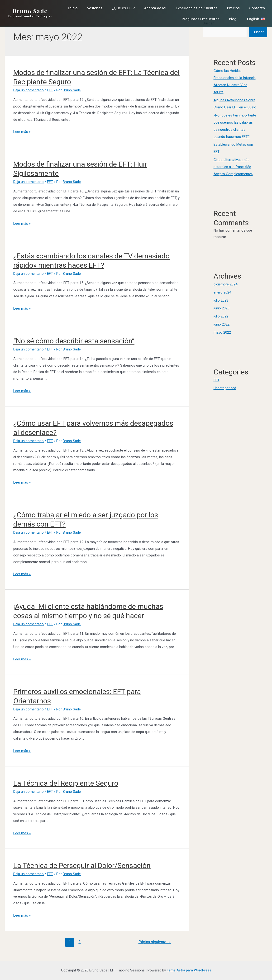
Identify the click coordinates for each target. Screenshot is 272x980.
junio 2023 (222, 308)
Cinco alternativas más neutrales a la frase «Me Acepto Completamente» (233, 167)
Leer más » (22, 132)
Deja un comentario (29, 90)
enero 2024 (222, 292)
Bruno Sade (30, 11)
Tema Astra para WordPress (189, 970)
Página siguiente (155, 942)
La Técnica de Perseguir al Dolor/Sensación (82, 866)
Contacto (257, 8)
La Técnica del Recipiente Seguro (66, 783)
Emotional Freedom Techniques (30, 16)
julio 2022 (221, 316)
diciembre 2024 (225, 284)
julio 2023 (221, 300)
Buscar (258, 32)
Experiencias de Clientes (197, 8)
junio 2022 (222, 324)
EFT (50, 90)
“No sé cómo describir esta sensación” (74, 341)
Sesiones (95, 8)
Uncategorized (225, 388)
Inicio (73, 8)
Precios (233, 8)
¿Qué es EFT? (123, 8)
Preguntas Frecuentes (201, 19)
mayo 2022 (222, 332)
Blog (233, 19)
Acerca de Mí (155, 8)
